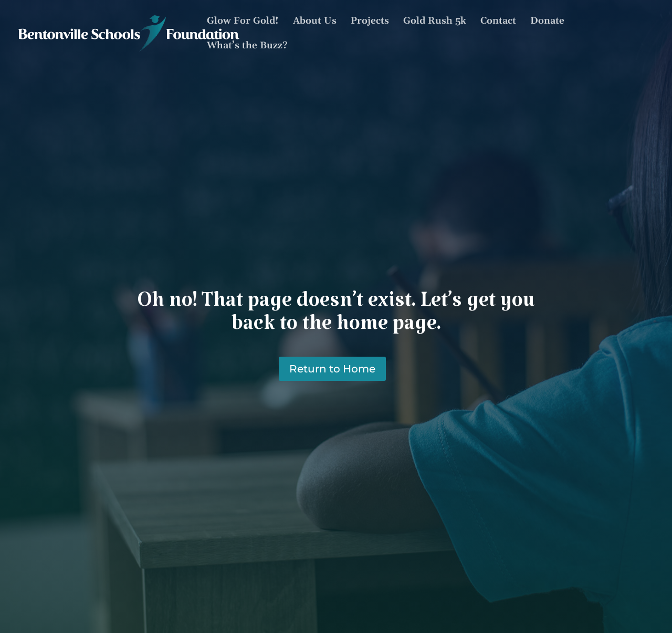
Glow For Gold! (243, 22)
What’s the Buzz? (247, 47)
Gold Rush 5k (435, 22)
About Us (315, 22)
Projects (370, 22)
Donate (547, 22)
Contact (498, 22)
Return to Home (332, 369)
